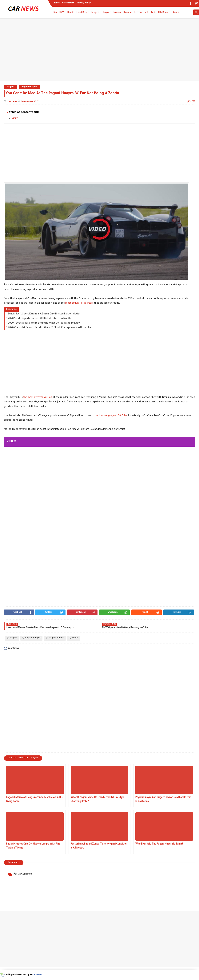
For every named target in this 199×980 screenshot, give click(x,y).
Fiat (146, 13)
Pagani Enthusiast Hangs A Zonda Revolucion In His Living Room (34, 800)
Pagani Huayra (29, 87)
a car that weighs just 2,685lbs (110, 416)
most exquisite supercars (79, 303)
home (57, 3)
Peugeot (96, 13)
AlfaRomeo (164, 13)
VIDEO (15, 119)
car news (37, 975)
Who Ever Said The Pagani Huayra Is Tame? (159, 844)
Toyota (107, 13)
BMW (62, 13)
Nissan (117, 13)
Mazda (71, 13)
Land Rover (83, 13)
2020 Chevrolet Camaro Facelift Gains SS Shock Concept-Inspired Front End (50, 328)
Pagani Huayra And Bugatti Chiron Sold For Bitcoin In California (163, 800)
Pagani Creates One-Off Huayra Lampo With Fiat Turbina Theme (33, 846)
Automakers (68, 3)
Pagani (10, 87)
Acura (176, 13)
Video (74, 638)
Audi (153, 13)
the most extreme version (38, 397)
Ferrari (138, 13)
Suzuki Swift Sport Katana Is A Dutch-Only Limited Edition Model (44, 314)
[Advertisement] (99, 52)
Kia (55, 13)
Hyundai (128, 13)
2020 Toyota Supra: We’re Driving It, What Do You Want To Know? (45, 323)
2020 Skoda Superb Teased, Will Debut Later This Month (39, 319)
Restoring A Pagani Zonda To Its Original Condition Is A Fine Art (99, 846)
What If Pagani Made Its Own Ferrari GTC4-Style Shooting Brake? (98, 800)
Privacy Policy (84, 3)
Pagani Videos (55, 638)
